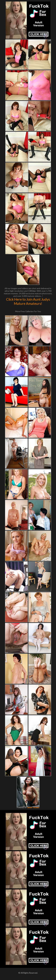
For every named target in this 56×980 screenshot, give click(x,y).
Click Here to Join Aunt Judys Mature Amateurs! (28, 301)
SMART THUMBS (33, 808)
